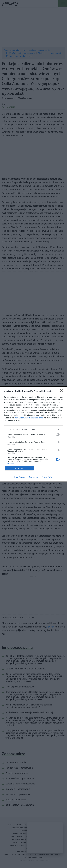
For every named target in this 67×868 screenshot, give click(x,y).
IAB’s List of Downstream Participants (29, 418)
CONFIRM (19, 468)
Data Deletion (20, 477)
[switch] (58, 434)
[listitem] (33, 429)
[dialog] (33, 434)
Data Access (33, 477)
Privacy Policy (47, 477)
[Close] (62, 391)
